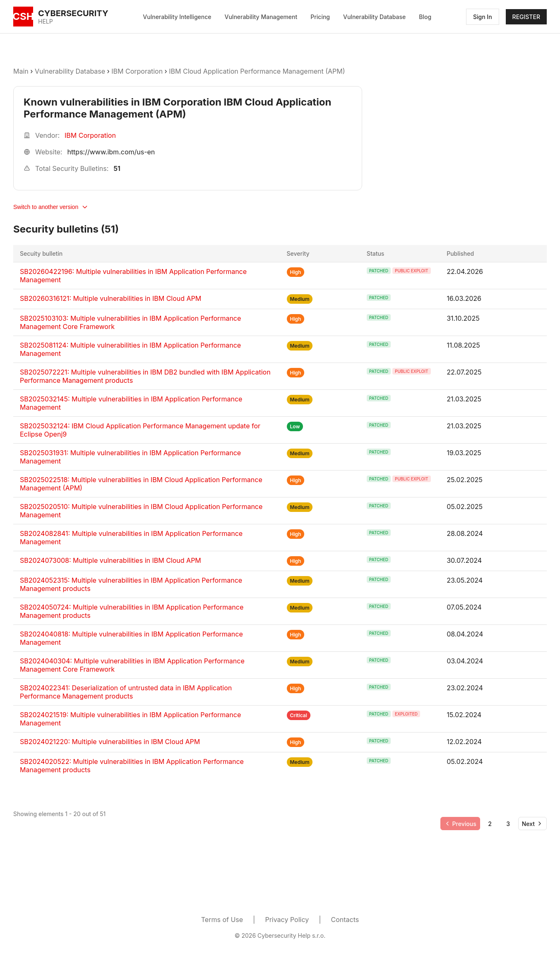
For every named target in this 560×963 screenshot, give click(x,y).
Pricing (320, 17)
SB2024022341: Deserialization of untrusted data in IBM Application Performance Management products (126, 692)
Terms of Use (222, 920)
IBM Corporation (138, 71)
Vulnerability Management (261, 17)
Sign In (483, 17)
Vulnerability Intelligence (177, 17)
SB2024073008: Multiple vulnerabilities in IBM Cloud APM (111, 560)
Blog (425, 17)
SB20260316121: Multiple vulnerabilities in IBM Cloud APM (111, 298)
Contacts (345, 920)
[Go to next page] (532, 824)
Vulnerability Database (374, 17)
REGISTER (526, 17)
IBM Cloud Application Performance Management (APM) (257, 71)
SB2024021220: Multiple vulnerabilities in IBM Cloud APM (110, 742)
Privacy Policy (287, 920)
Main (21, 71)
